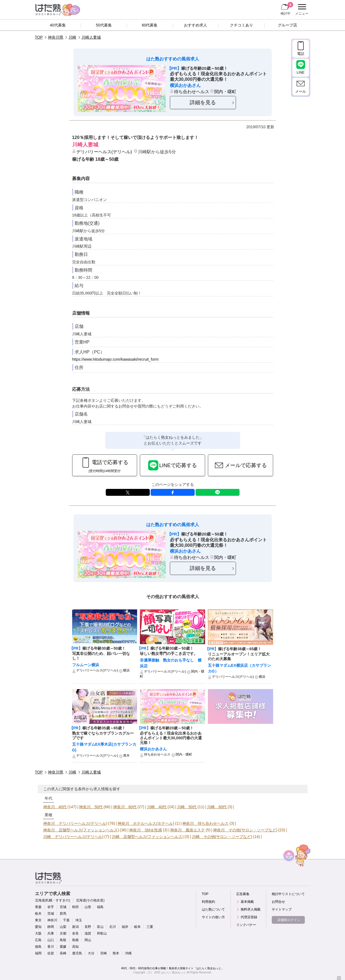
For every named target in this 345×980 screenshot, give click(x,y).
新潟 (75, 927)
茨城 (51, 914)
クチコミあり (241, 25)
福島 (100, 907)
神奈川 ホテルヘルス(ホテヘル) (146, 823)
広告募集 (243, 894)
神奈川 (52, 920)
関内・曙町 (225, 92)
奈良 (75, 933)
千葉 (66, 920)
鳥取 (63, 940)
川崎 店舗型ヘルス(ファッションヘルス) (148, 837)
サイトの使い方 (213, 917)
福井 (125, 927)
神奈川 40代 (55, 807)
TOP (39, 37)
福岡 (38, 953)
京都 (63, 933)
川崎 (72, 37)
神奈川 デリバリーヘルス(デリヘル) (75, 823)
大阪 (38, 933)
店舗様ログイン (289, 920)
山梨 (63, 927)
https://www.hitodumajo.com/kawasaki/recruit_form (115, 359)
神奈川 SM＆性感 (146, 830)
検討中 (287, 9)
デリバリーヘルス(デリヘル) (104, 152)
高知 (75, 947)
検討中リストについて (288, 894)
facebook (173, 492)
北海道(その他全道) (90, 900)
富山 (100, 927)
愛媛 (63, 947)
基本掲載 (247, 902)
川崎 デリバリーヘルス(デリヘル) (73, 837)
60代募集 (150, 25)
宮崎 (104, 953)
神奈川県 (56, 37)
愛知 (38, 927)
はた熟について (213, 909)
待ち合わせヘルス (192, 92)
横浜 (126, 670)
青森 (38, 907)
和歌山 (102, 933)
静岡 (51, 927)
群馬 (63, 914)
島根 (75, 940)
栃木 (38, 914)
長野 (88, 927)
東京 (38, 920)
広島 (38, 940)
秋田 (75, 907)
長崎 (63, 953)
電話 (301, 54)
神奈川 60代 (125, 807)
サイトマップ (282, 909)
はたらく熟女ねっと (173, 972)
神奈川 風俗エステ (188, 830)
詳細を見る (203, 102)
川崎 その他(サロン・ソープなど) (222, 837)
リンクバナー (246, 925)
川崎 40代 (157, 807)
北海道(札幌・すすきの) (53, 900)
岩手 (51, 907)
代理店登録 (249, 917)
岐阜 (137, 927)
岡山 (88, 940)
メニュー (301, 10)
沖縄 (128, 953)
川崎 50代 (187, 807)
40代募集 (58, 25)
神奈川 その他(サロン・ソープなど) (245, 830)
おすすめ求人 (195, 25)
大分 (91, 953)
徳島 (38, 947)
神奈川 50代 (91, 807)
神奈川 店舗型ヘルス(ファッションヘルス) (81, 830)
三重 (150, 927)
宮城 (63, 907)
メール (301, 91)
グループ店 (287, 25)
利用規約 (208, 902)
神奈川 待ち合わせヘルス (205, 823)
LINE (218, 492)
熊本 (116, 953)
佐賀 (51, 953)
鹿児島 (77, 953)
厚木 (126, 756)
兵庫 (51, 933)
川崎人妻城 (91, 37)
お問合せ (278, 902)
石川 (113, 927)
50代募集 (104, 25)
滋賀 (88, 933)
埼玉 (79, 920)
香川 (51, 947)
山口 (51, 940)
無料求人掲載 (251, 909)
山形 (88, 907)
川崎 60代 (217, 807)
